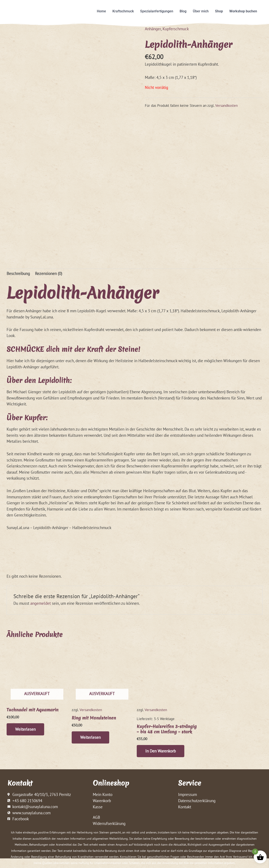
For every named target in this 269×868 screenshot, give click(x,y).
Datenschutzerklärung (197, 801)
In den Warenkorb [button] (161, 751)
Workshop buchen (243, 11)
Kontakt (185, 807)
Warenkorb (102, 801)
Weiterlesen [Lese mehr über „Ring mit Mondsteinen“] (90, 737)
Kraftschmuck (123, 11)
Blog (183, 11)
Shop (219, 11)
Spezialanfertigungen (157, 11)
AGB (96, 817)
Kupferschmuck (176, 29)
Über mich (201, 11)
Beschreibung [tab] (18, 273)
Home (101, 11)
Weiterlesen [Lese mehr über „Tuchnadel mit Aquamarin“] (25, 729)
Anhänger (153, 29)
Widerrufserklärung (109, 823)
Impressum (188, 794)
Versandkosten (226, 106)
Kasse (98, 807)
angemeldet (41, 603)
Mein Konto (103, 794)
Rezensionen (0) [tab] (49, 273)
